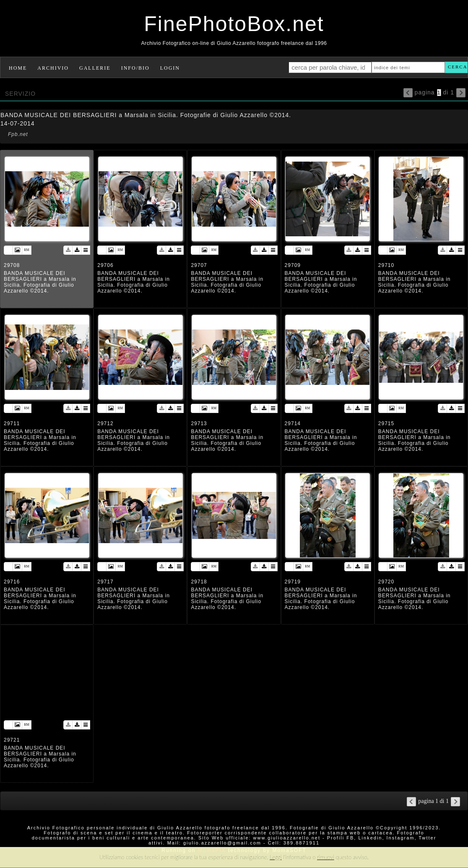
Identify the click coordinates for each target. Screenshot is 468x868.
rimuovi (326, 857)
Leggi (276, 857)
